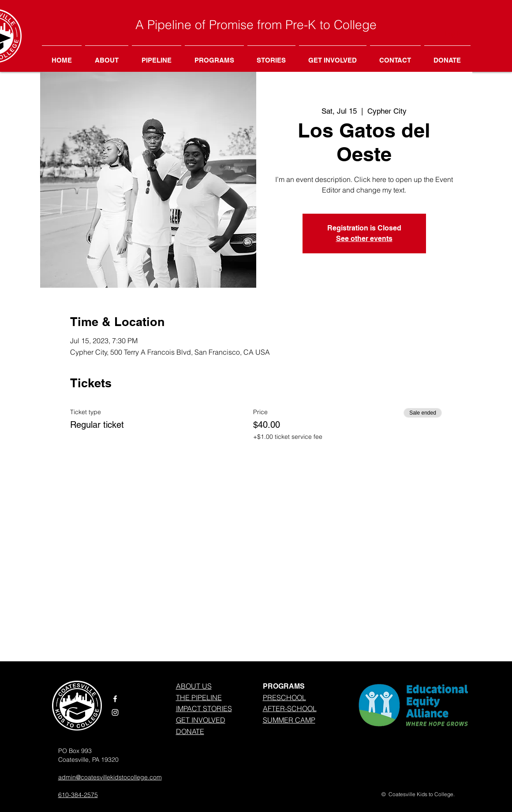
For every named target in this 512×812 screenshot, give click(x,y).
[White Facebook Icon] (115, 699)
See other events (364, 239)
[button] (214, 56)
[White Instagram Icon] (115, 712)
